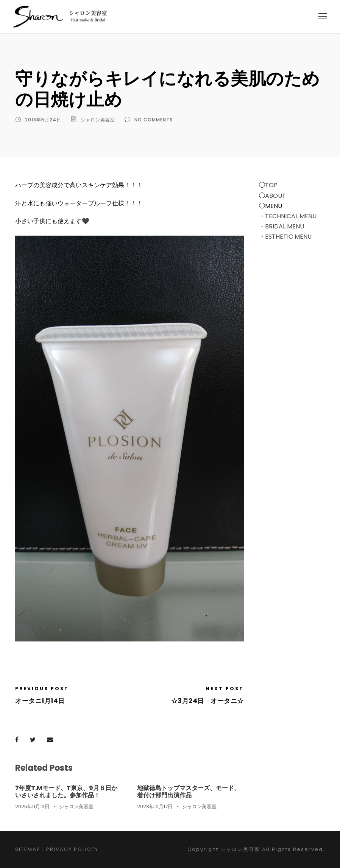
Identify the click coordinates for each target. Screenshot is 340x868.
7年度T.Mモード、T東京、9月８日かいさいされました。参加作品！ (66, 792)
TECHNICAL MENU (291, 216)
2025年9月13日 (32, 807)
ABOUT (275, 196)
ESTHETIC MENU (288, 237)
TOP (271, 185)
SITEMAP (28, 849)
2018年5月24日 (43, 120)
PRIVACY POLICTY (72, 849)
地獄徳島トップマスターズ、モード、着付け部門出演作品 (189, 792)
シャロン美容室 (98, 120)
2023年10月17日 (155, 807)
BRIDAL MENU (285, 226)
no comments (154, 120)
